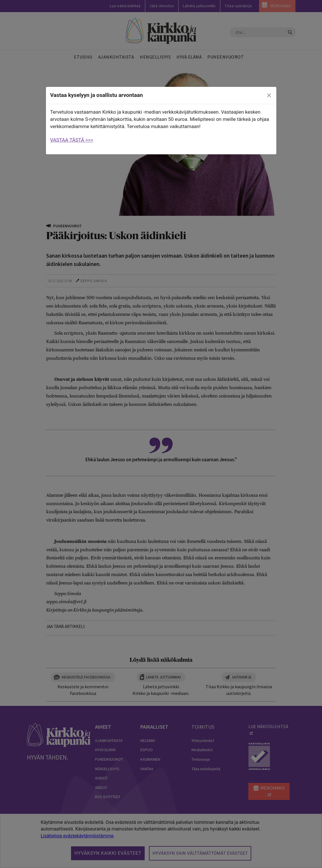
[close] (269, 95)
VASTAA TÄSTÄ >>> (72, 140)
